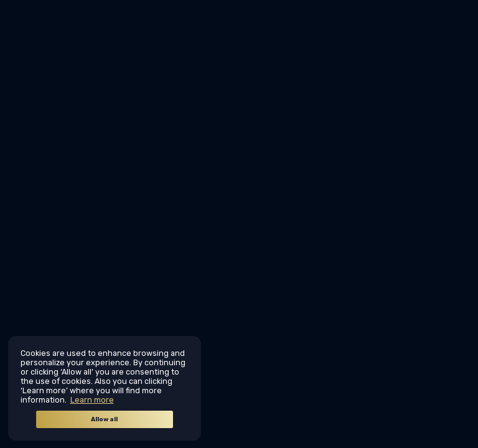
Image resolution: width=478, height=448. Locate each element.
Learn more (92, 400)
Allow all (104, 419)
